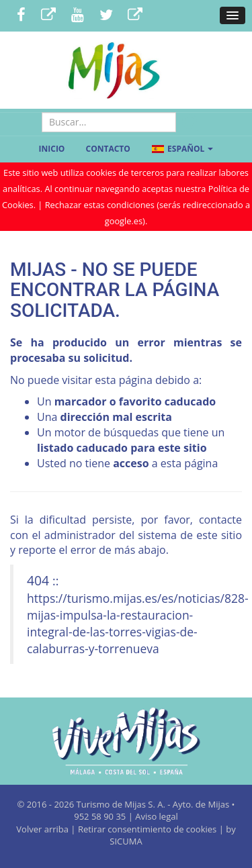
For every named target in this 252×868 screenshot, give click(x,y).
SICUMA (126, 841)
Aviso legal (157, 816)
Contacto (108, 149)
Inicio (52, 149)
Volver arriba (43, 829)
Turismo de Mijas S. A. (121, 804)
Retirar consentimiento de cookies (147, 829)
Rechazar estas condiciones (100, 205)
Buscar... (109, 112)
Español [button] (182, 149)
